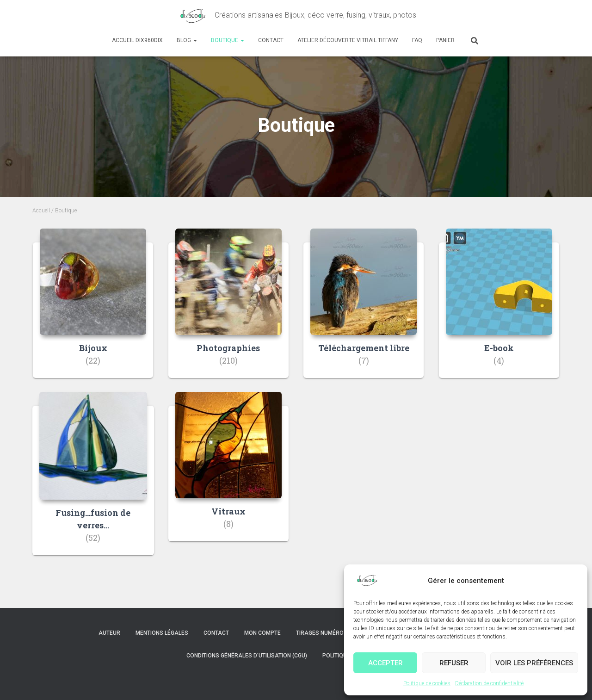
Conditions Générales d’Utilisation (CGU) (247, 656)
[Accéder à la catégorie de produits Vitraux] (228, 474)
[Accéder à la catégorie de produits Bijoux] (93, 310)
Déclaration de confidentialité (489, 683)
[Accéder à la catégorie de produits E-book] (499, 310)
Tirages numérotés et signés (339, 633)
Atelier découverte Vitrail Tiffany (348, 40)
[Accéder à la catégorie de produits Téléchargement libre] (364, 310)
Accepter (385, 663)
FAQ (417, 40)
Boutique (228, 40)
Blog (187, 40)
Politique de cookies (427, 683)
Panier (445, 40)
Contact (271, 40)
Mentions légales (162, 633)
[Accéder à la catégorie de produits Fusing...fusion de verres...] (93, 480)
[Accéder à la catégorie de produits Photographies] (228, 310)
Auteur (109, 633)
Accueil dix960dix (137, 40)
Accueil (41, 211)
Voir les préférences (534, 663)
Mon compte (262, 633)
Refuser (454, 663)
